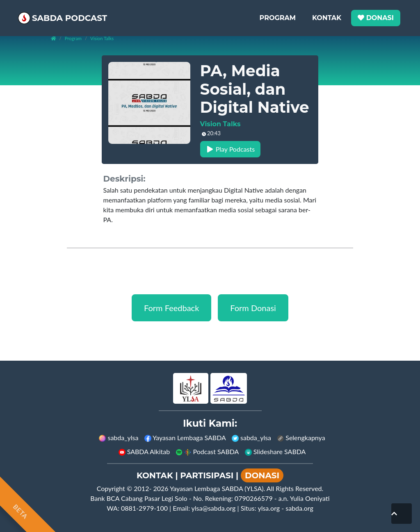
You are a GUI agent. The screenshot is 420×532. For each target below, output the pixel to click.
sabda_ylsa (119, 438)
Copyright (111, 488)
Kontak (327, 15)
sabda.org (299, 508)
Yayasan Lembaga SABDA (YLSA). (217, 488)
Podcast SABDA (207, 451)
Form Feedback (171, 308)
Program (278, 15)
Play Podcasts (231, 149)
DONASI (262, 475)
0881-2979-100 (144, 508)
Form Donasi (253, 308)
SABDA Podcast (79, 15)
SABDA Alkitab (144, 451)
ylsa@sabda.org (214, 508)
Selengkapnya (301, 438)
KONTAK (155, 475)
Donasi (376, 15)
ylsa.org (269, 508)
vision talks (102, 38)
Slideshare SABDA (275, 451)
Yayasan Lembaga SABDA (185, 438)
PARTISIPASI (207, 475)
